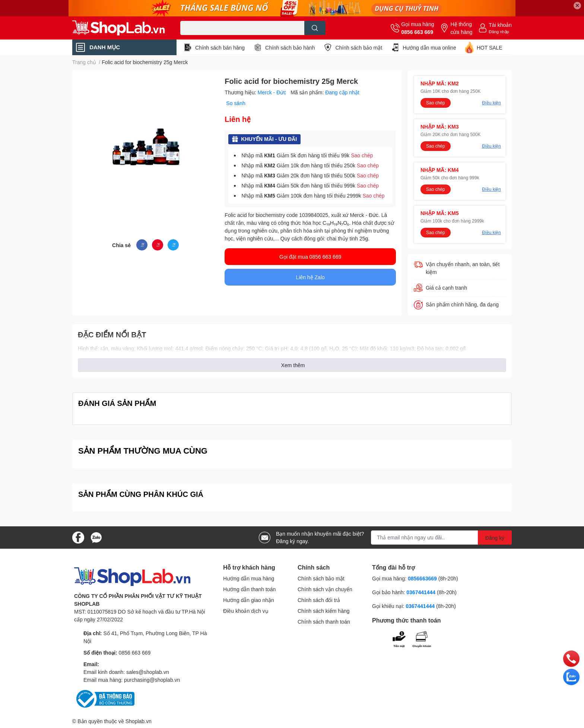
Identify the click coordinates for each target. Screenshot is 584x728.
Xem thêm (293, 365)
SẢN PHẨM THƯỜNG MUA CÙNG (143, 450)
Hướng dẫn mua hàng (249, 578)
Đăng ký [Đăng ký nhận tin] (495, 538)
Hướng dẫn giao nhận (249, 600)
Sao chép (362, 155)
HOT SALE (490, 48)
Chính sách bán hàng (220, 48)
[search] (315, 28)
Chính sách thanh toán (324, 622)
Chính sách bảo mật (359, 48)
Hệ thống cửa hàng (461, 28)
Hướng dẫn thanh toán (249, 589)
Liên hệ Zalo (310, 277)
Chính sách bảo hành (290, 48)
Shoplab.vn (139, 721)
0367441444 (421, 592)
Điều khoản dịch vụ (246, 611)
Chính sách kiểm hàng (324, 611)
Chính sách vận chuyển (325, 589)
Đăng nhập (499, 31)
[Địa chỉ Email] (441, 538)
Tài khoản (500, 25)
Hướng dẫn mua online (429, 48)
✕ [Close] (577, 5)
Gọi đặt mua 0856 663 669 (310, 257)
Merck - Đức (273, 92)
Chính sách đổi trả (319, 600)
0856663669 (422, 578)
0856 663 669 (417, 32)
